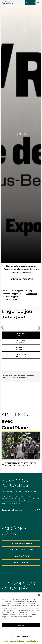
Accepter (21, 625)
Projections (8, 294)
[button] (39, 595)
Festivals (14, 291)
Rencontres (31, 294)
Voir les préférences (21, 636)
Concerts (20, 294)
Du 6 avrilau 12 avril (21, 342)
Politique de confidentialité (28, 641)
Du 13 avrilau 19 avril (21, 348)
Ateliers (19, 297)
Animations (8, 297)
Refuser (21, 631)
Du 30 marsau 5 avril (21, 335)
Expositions (26, 291)
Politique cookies (9, 641)
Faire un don (30, 3)
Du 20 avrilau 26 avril (21, 355)
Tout (5, 291)
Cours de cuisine (10, 300)
